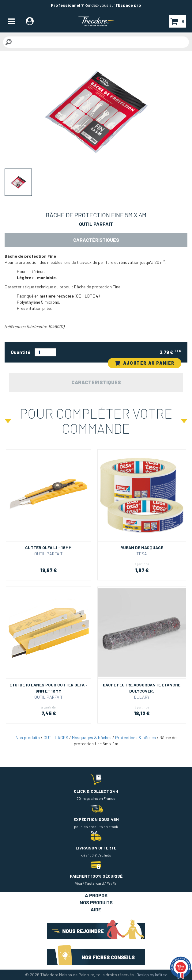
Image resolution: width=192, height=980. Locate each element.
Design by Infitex (152, 975)
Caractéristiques (96, 240)
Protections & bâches (136, 737)
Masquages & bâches (92, 737)
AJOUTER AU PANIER (145, 363)
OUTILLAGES (56, 737)
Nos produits (28, 737)
